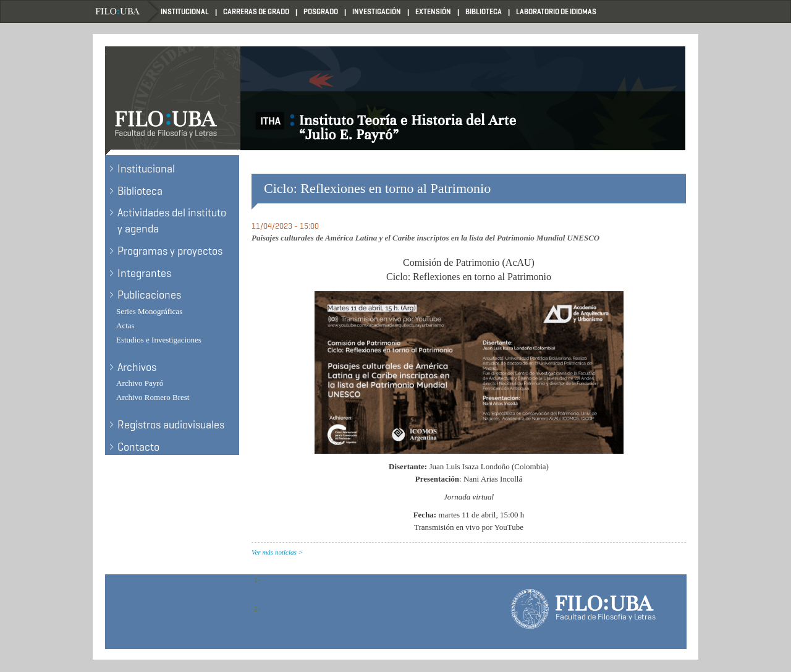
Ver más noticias (274, 552)
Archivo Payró (140, 383)
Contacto (138, 447)
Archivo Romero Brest (153, 397)
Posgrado (321, 11)
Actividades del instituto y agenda (172, 221)
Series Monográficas (149, 311)
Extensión (433, 11)
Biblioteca (484, 11)
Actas (125, 325)
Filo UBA (127, 11)
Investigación (377, 11)
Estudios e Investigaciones (159, 340)
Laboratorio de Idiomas (556, 11)
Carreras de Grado (256, 11)
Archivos (137, 367)
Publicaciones (149, 295)
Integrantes (144, 273)
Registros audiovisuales (171, 425)
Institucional (185, 11)
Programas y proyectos (170, 251)
